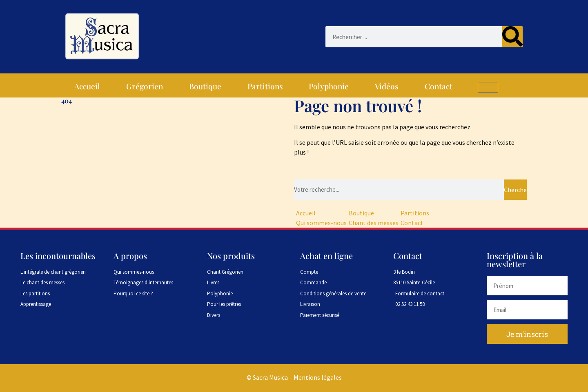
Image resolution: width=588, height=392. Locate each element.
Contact (439, 86)
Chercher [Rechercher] (515, 190)
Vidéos (387, 86)
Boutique (205, 86)
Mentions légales (318, 377)
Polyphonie (329, 86)
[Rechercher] (512, 37)
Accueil (87, 86)
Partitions (265, 86)
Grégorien (145, 86)
